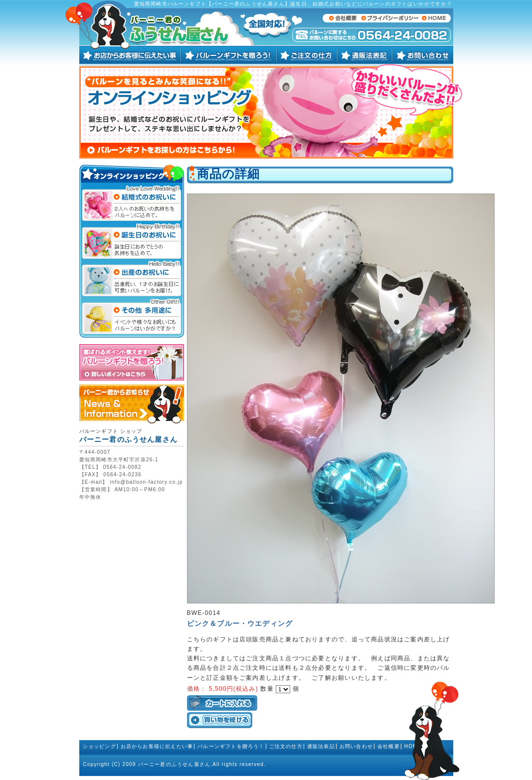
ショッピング (99, 746)
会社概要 (389, 746)
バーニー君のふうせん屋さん (175, 764)
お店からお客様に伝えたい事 (157, 746)
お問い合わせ (356, 746)
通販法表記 (321, 746)
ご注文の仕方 (286, 746)
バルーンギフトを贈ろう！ (231, 746)
